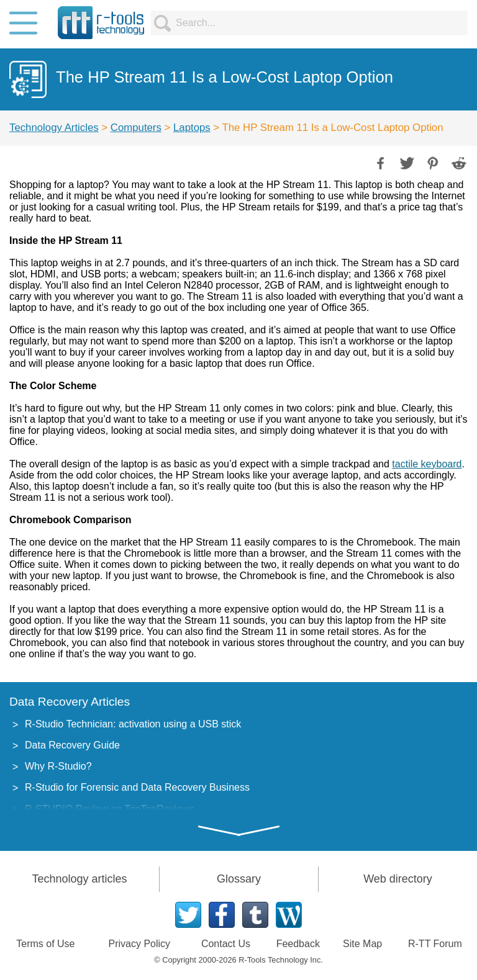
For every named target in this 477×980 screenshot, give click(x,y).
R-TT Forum (435, 944)
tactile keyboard (427, 464)
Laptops (192, 128)
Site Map (362, 944)
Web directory (398, 879)
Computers (136, 128)
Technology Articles (54, 128)
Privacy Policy (140, 944)
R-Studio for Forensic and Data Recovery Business (137, 787)
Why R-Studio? (58, 766)
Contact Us (226, 944)
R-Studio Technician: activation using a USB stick (133, 724)
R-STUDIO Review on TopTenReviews (110, 809)
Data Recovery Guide (72, 745)
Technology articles (79, 879)
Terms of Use (45, 944)
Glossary (239, 879)
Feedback (298, 944)
